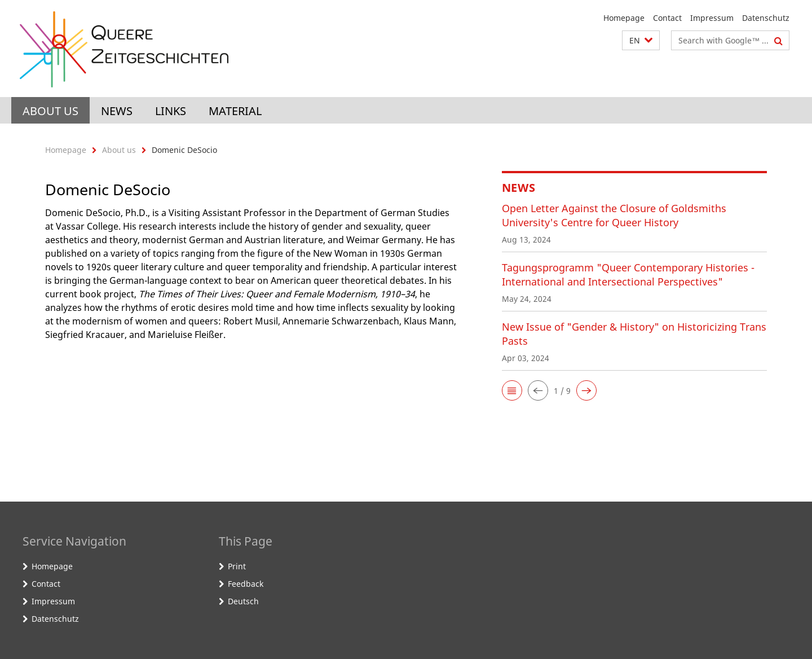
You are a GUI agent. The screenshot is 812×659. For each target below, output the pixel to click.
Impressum (712, 18)
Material (235, 111)
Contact (667, 18)
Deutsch (243, 601)
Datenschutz (766, 18)
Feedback (246, 584)
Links (171, 111)
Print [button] (237, 566)
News (117, 111)
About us (50, 111)
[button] (641, 40)
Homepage (624, 18)
